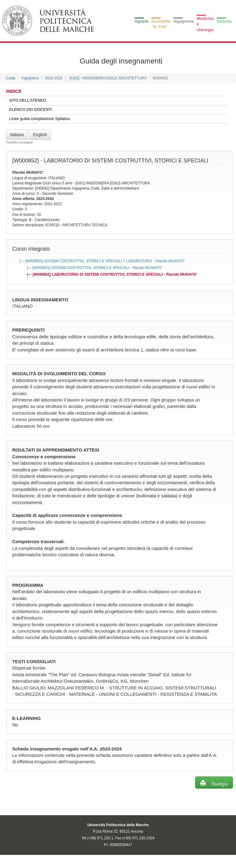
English (40, 135)
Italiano (17, 135)
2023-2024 (54, 78)
